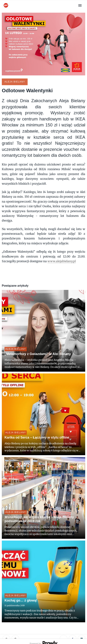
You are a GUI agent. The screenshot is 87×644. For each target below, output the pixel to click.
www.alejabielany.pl (62, 261)
